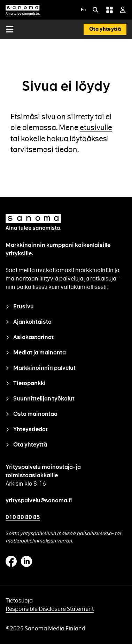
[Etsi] (95, 10)
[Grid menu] (109, 10)
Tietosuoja (19, 601)
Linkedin (26, 561)
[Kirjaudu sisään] (123, 10)
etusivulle (96, 128)
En (83, 10)
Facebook (11, 561)
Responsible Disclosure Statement (50, 609)
